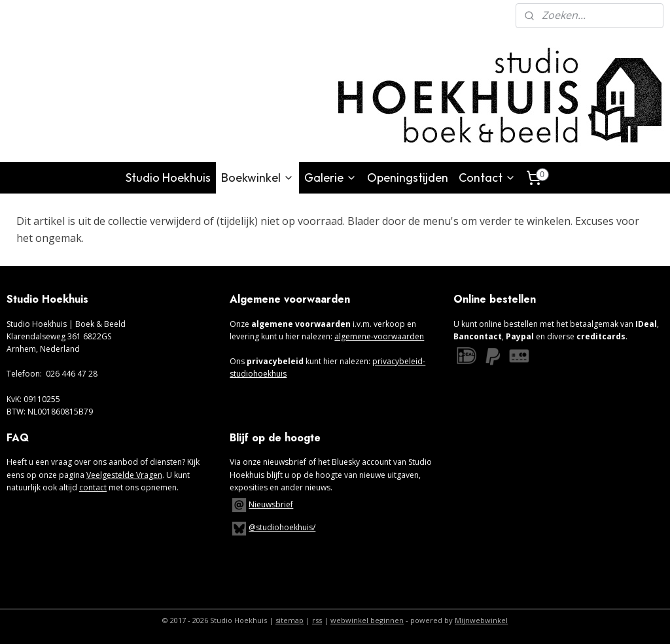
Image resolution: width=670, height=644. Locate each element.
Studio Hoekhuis (168, 178)
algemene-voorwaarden (379, 336)
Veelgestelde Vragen (124, 475)
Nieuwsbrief (271, 504)
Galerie (330, 178)
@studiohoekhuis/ (273, 527)
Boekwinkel (257, 178)
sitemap (290, 620)
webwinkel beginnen (367, 620)
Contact (487, 178)
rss (317, 620)
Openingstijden (408, 178)
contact (93, 487)
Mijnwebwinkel (481, 620)
